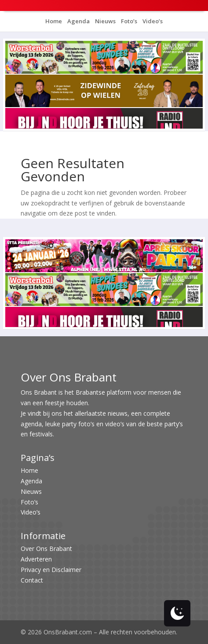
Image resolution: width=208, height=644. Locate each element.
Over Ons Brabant (46, 549)
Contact (32, 580)
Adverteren (36, 559)
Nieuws (105, 21)
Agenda (78, 21)
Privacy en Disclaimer (51, 570)
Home (54, 21)
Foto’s (128, 21)
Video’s (152, 21)
